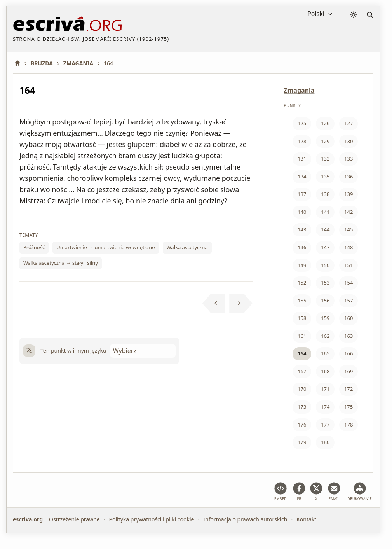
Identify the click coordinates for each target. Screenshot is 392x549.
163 (348, 336)
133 (348, 159)
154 (348, 283)
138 (325, 194)
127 (348, 123)
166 (348, 353)
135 (325, 177)
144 (325, 229)
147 (325, 247)
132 (325, 159)
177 (325, 425)
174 (325, 407)
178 (348, 425)
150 (325, 265)
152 (302, 283)
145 (348, 229)
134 (302, 177)
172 (348, 389)
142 (348, 212)
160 (348, 318)
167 (302, 371)
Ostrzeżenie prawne (74, 519)
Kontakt (306, 519)
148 (348, 247)
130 (348, 141)
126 (325, 123)
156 (325, 301)
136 (348, 177)
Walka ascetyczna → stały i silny (61, 263)
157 (348, 301)
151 (348, 265)
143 (302, 229)
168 (325, 371)
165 (325, 353)
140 (302, 212)
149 (302, 265)
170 (302, 389)
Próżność (34, 247)
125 (302, 123)
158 (302, 318)
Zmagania (299, 90)
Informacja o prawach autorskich (245, 519)
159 (325, 318)
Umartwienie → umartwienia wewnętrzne (105, 247)
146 (302, 247)
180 (325, 442)
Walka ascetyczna (187, 247)
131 (302, 159)
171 (325, 389)
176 (302, 425)
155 (302, 301)
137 (302, 194)
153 (325, 283)
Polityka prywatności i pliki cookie (151, 519)
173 (302, 407)
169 (348, 371)
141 (325, 212)
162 (325, 336)
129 (325, 141)
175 (348, 407)
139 (348, 194)
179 (302, 442)
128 (302, 141)
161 (302, 336)
